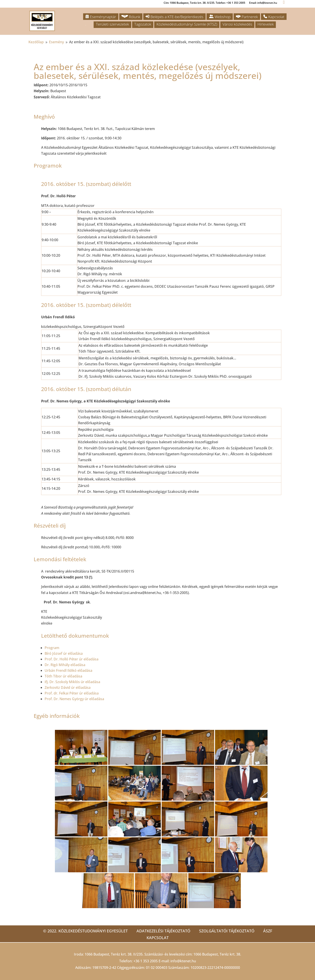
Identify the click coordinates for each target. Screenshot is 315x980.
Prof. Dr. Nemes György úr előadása (74, 699)
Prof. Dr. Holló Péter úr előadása (72, 659)
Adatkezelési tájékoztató (163, 931)
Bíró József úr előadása (64, 653)
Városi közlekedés (237, 24)
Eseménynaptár (101, 17)
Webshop (220, 17)
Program (52, 648)
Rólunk (131, 17)
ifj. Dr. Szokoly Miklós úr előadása (72, 682)
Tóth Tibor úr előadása (63, 676)
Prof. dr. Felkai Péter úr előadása (72, 693)
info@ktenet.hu (183, 961)
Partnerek (247, 17)
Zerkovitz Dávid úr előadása (68, 687)
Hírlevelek (266, 24)
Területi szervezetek (112, 24)
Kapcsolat (274, 17)
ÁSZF (268, 931)
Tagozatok (143, 24)
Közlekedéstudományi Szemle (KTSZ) (187, 24)
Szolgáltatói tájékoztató (227, 931)
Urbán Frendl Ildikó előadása (68, 670)
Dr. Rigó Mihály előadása (65, 665)
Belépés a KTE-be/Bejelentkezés (174, 17)
